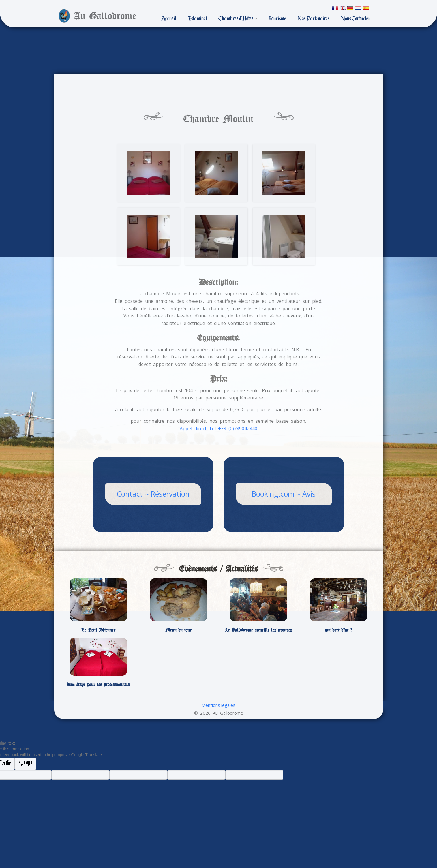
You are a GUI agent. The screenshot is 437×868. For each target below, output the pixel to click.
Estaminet (197, 19)
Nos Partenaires (314, 19)
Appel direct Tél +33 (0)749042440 (218, 429)
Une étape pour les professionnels (98, 685)
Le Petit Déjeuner (98, 630)
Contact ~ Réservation (153, 494)
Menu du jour (179, 630)
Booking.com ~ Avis (284, 494)
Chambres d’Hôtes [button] (238, 19)
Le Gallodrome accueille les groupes (259, 630)
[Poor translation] (25, 764)
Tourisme (277, 19)
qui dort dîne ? (338, 630)
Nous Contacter (356, 19)
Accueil (168, 19)
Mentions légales (218, 705)
